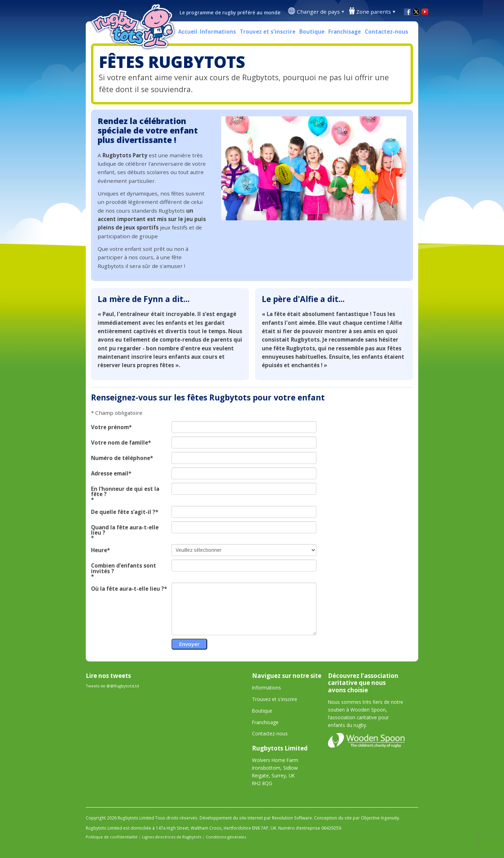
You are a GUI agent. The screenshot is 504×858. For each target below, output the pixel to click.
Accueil (188, 32)
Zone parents (374, 12)
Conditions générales (226, 837)
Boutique (312, 32)
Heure (99, 550)
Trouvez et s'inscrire (268, 32)
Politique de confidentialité (112, 837)
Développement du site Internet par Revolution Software (256, 818)
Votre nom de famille (120, 443)
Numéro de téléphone (121, 458)
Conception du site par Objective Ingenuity (356, 818)
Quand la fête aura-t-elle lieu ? (125, 530)
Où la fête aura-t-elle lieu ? (128, 589)
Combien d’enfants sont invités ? (124, 568)
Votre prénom (110, 427)
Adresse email (110, 473)
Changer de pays (318, 12)
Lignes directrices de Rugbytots (172, 837)
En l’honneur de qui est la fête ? (125, 492)
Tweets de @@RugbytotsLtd (112, 686)
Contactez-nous (386, 32)
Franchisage (345, 32)
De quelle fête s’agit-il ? (123, 512)
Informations (218, 32)
